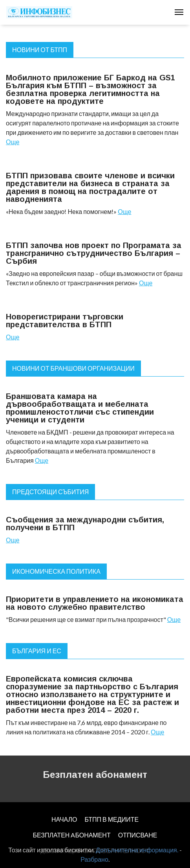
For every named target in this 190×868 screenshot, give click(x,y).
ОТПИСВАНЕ (138, 835)
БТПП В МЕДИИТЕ (112, 819)
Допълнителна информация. (137, 850)
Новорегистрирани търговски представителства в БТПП (65, 321)
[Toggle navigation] (179, 12)
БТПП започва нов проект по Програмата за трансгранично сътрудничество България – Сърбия (94, 253)
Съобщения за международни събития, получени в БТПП (85, 524)
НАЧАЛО (64, 819)
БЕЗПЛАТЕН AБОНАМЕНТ (71, 835)
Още (13, 142)
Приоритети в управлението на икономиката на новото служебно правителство (95, 603)
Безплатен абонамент (95, 775)
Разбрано (94, 859)
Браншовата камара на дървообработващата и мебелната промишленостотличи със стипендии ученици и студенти (80, 408)
